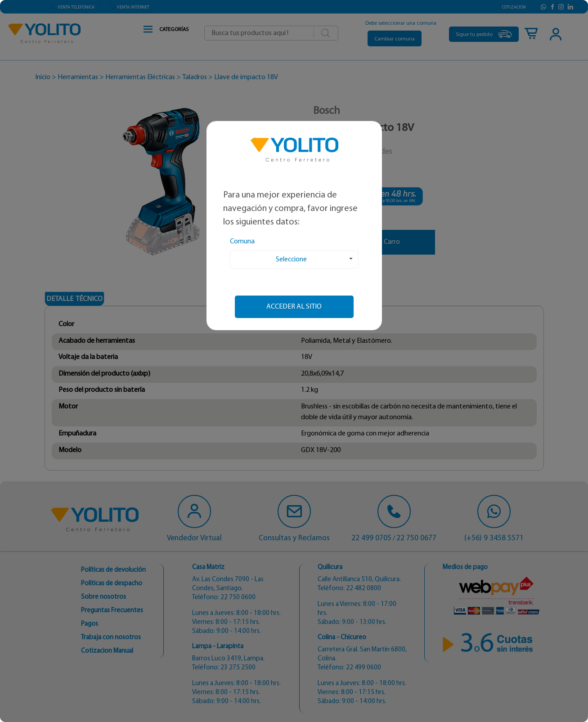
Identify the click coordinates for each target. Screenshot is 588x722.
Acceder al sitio (294, 307)
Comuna (242, 242)
